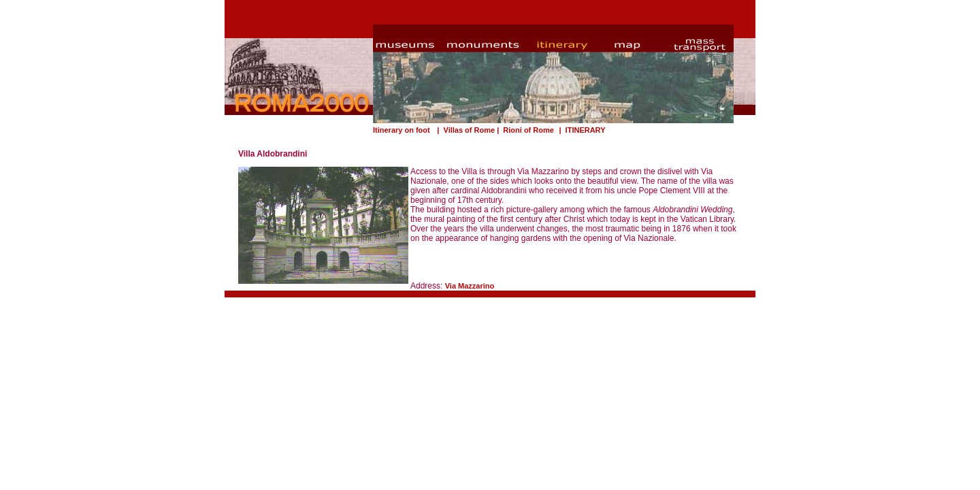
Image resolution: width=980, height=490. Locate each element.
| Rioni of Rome (525, 130)
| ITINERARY (581, 130)
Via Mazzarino (470, 286)
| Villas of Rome (465, 130)
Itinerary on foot (402, 130)
